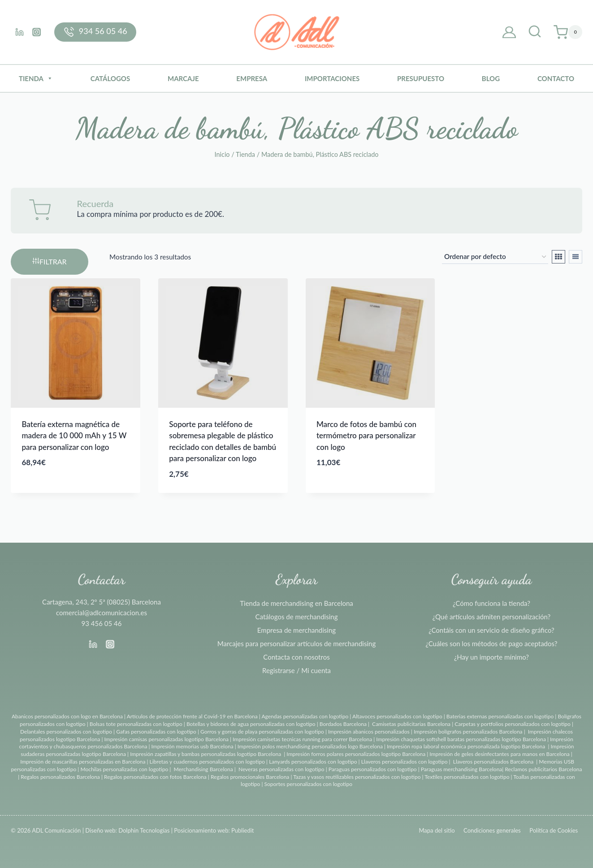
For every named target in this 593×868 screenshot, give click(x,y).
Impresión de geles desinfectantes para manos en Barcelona (499, 754)
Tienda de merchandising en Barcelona (296, 603)
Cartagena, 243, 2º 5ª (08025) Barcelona (102, 602)
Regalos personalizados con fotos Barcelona (155, 777)
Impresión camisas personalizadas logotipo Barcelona (167, 739)
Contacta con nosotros (296, 657)
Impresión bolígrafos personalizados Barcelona (468, 732)
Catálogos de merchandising (297, 617)
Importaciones (332, 78)
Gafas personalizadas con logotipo (156, 732)
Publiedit (242, 830)
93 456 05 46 (102, 623)
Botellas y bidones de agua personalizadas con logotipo (251, 724)
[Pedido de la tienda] (495, 257)
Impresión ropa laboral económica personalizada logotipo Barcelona (466, 746)
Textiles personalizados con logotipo (467, 777)
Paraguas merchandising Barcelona (461, 769)
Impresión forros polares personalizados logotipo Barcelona (356, 754)
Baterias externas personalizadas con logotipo (500, 716)
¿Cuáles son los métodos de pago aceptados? (491, 643)
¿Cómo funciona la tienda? (491, 603)
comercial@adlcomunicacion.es (102, 613)
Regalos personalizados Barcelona (60, 777)
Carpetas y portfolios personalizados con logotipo (513, 724)
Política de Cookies (554, 830)
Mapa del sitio (437, 830)
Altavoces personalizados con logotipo (397, 716)
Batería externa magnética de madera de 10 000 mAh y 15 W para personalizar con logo (74, 436)
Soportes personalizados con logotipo (308, 784)
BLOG (491, 78)
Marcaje (183, 78)
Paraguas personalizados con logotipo (373, 769)
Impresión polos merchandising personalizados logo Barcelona (310, 746)
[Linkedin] (19, 32)
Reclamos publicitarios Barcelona (543, 769)
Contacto (556, 78)
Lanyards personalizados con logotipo (313, 762)
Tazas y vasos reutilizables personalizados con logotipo (357, 777)
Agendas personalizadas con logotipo (305, 716)
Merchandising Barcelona (203, 769)
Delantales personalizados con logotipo (66, 732)
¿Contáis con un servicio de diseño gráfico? (491, 630)
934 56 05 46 (103, 31)
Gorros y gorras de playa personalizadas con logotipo (262, 732)
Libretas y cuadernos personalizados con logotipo (207, 762)
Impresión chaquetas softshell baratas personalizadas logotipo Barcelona (461, 739)
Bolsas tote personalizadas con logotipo (136, 724)
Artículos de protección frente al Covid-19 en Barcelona (192, 716)
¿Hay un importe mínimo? (491, 657)
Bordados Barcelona (343, 724)
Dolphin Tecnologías (144, 830)
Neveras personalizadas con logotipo (281, 769)
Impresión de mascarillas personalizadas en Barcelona (83, 762)
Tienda (36, 78)
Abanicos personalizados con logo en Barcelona (67, 716)
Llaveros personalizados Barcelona (493, 762)
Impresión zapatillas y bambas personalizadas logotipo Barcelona (206, 754)
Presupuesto (421, 78)
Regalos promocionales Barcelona (250, 777)
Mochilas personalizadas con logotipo (124, 769)
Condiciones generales (492, 830)
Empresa (252, 78)
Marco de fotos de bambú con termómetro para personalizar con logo (366, 436)
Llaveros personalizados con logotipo (405, 762)
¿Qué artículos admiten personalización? (491, 617)
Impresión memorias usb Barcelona (193, 746)
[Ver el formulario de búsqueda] (535, 32)
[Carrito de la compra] (568, 32)
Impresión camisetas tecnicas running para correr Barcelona (302, 739)
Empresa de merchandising (296, 630)
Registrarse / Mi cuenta (296, 670)
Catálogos (110, 78)
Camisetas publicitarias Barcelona (411, 724)
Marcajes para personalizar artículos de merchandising (296, 643)
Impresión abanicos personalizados (370, 732)
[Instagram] (36, 32)
